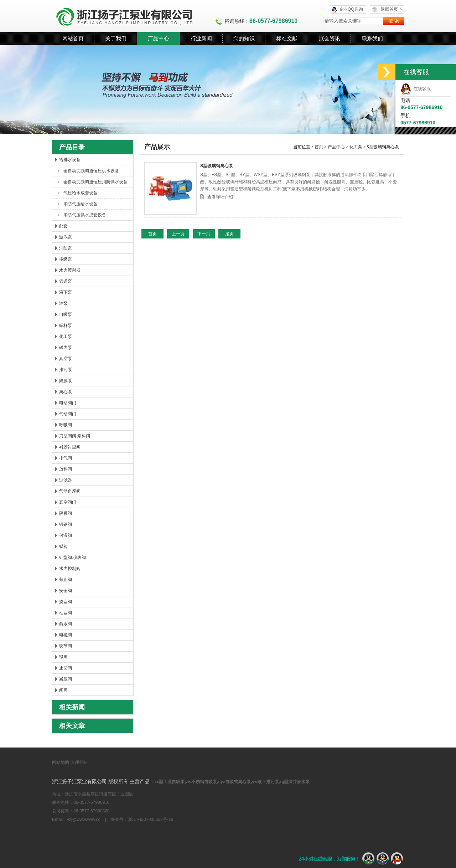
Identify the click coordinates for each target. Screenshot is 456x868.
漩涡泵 (66, 237)
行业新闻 (201, 38)
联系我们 (372, 38)
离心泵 (66, 392)
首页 (319, 147)
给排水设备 (70, 160)
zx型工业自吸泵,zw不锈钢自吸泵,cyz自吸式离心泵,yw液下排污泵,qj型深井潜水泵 (232, 782)
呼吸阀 (66, 425)
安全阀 (66, 591)
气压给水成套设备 (81, 193)
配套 (63, 226)
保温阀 (66, 535)
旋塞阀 (66, 602)
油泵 (63, 303)
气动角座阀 (70, 491)
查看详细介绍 (220, 197)
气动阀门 (68, 414)
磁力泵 (66, 348)
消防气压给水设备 (81, 204)
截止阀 (66, 580)
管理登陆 (79, 762)
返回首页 (392, 9)
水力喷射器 (70, 270)
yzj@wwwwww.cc (84, 820)
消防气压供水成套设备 (85, 215)
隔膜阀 (66, 513)
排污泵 (66, 370)
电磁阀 (66, 635)
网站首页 (73, 38)
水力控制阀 (70, 569)
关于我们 (116, 38)
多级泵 (66, 259)
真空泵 (66, 359)
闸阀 (63, 690)
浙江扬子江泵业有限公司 (134, 16)
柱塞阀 (66, 613)
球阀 (63, 657)
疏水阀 (66, 624)
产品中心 (159, 38)
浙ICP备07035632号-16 (151, 820)
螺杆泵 (66, 325)
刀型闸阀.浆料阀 (75, 436)
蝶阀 (63, 546)
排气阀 (66, 458)
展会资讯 (330, 38)
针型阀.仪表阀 (72, 558)
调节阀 (66, 646)
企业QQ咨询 (351, 9)
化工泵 (66, 337)
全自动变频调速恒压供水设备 (91, 171)
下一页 (204, 234)
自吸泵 (66, 314)
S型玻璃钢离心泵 (217, 166)
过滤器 (66, 480)
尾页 (229, 234)
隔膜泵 (66, 381)
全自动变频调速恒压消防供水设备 (95, 182)
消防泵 (66, 248)
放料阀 (66, 469)
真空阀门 (68, 502)
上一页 (178, 234)
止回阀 (66, 668)
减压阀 (66, 679)
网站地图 (61, 762)
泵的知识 (244, 38)
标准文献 (287, 38)
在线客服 (416, 89)
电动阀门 (68, 403)
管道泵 (66, 281)
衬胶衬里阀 (70, 447)
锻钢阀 (66, 524)
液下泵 (66, 292)
